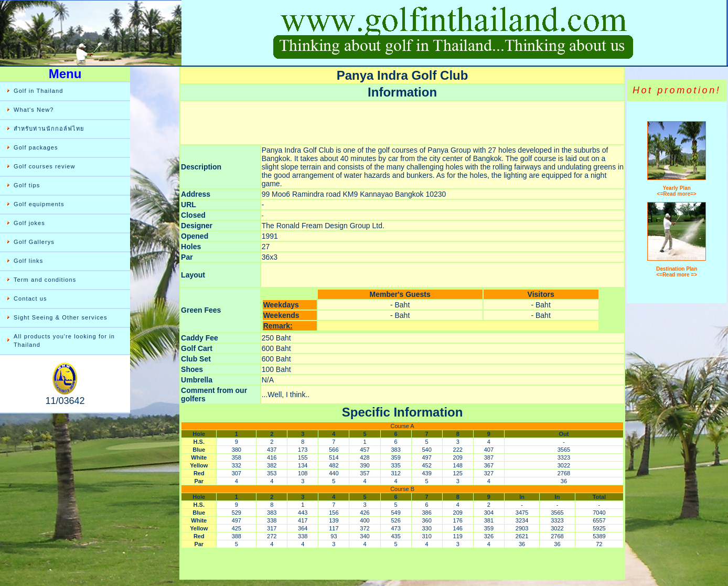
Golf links (28, 261)
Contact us (30, 299)
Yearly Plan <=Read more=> (677, 191)
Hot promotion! (677, 90)
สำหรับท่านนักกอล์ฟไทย (49, 129)
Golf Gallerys (34, 242)
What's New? (34, 110)
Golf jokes (29, 223)
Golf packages (36, 147)
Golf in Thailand (38, 91)
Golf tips (27, 185)
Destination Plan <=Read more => (677, 272)
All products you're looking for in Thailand (64, 340)
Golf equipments (39, 204)
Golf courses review (45, 166)
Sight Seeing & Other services (61, 317)
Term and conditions (45, 280)
